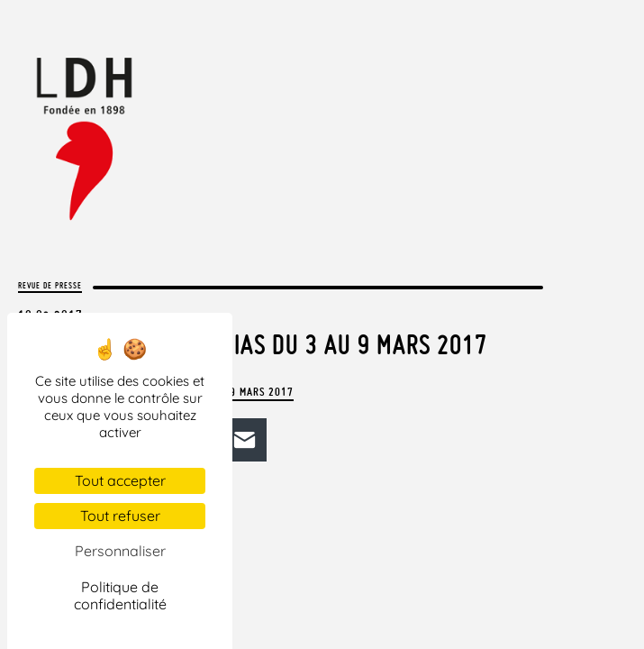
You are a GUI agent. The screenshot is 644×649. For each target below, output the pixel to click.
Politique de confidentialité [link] (120, 595)
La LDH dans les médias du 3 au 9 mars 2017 (253, 344)
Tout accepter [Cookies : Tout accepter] (120, 480)
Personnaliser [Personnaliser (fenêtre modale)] (120, 551)
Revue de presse (50, 285)
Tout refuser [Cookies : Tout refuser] (120, 516)
